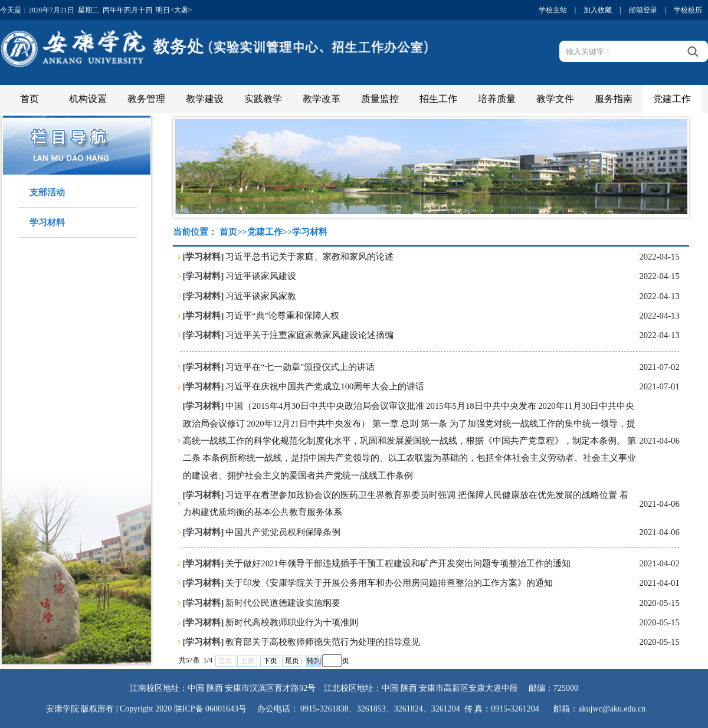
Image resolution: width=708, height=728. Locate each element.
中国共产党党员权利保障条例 (283, 532)
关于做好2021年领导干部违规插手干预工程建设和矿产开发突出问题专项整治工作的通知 (398, 563)
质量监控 (380, 99)
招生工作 (438, 99)
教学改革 (322, 99)
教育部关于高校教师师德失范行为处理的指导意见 (323, 642)
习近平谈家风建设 (261, 276)
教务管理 (146, 99)
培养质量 (497, 99)
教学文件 (555, 99)
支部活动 (47, 192)
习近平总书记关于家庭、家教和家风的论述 (309, 257)
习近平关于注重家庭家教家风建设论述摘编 (309, 335)
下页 (270, 661)
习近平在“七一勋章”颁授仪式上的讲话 (300, 367)
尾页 (292, 661)
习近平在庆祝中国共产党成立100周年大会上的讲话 (325, 386)
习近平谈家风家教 (261, 296)
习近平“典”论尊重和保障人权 (282, 316)
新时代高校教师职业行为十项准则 (292, 622)
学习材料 (47, 222)
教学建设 (205, 99)
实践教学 (263, 99)
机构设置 (88, 99)
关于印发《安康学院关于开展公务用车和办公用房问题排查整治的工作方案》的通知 (389, 583)
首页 (29, 99)
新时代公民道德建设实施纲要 (283, 603)
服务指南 (614, 99)
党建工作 (672, 99)
